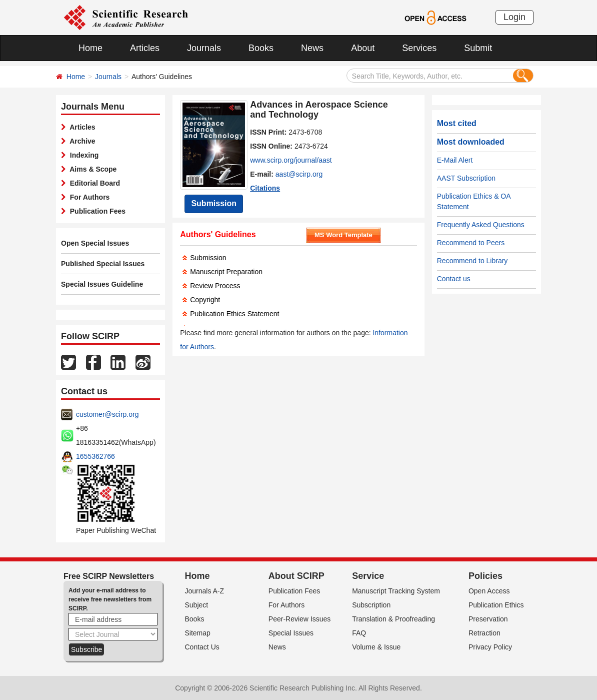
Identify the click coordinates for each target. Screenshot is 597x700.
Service (368, 576)
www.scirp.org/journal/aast (291, 160)
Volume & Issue (376, 647)
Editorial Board (93, 183)
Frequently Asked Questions (481, 225)
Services (419, 48)
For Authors (88, 197)
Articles (145, 48)
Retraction (484, 633)
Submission (214, 203)
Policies (485, 576)
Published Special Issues (103, 264)
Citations (265, 188)
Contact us (454, 279)
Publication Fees (96, 211)
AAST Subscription (466, 178)
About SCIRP (296, 576)
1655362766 (95, 456)
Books (261, 48)
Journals (204, 48)
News (312, 48)
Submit (478, 48)
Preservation (488, 619)
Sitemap (198, 633)
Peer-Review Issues (300, 619)
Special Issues (291, 633)
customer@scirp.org (107, 414)
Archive (81, 141)
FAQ (359, 633)
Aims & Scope (91, 169)
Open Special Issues (95, 243)
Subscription (371, 605)
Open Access (489, 591)
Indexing (82, 155)
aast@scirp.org (299, 174)
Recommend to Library (472, 261)
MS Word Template (343, 235)
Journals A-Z (205, 591)
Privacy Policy (490, 647)
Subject (197, 605)
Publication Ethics (496, 605)
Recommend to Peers (471, 243)
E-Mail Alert (455, 160)
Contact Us (202, 647)
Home (90, 48)
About (363, 48)
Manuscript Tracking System (396, 591)
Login (514, 17)
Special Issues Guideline (102, 284)
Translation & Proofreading (393, 619)
